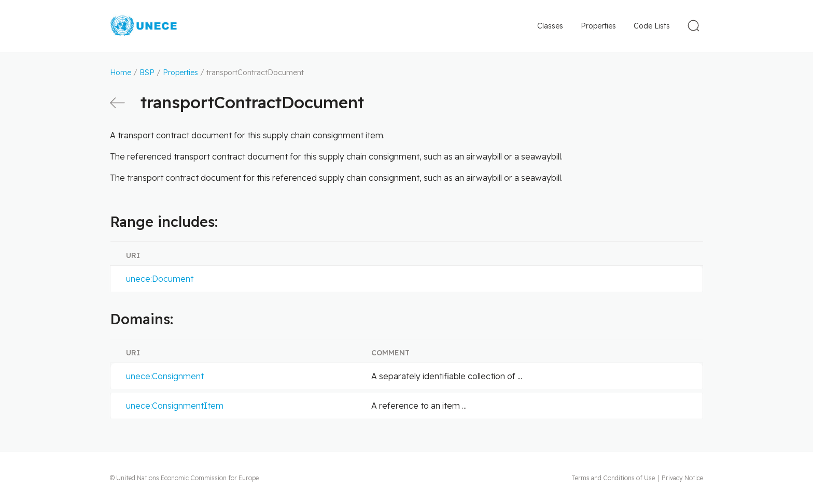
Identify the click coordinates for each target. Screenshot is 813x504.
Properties (598, 26)
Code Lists (652, 26)
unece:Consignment (165, 376)
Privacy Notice (682, 478)
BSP (147, 73)
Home (121, 73)
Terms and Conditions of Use (613, 478)
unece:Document (160, 279)
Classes (550, 26)
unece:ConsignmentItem (175, 406)
